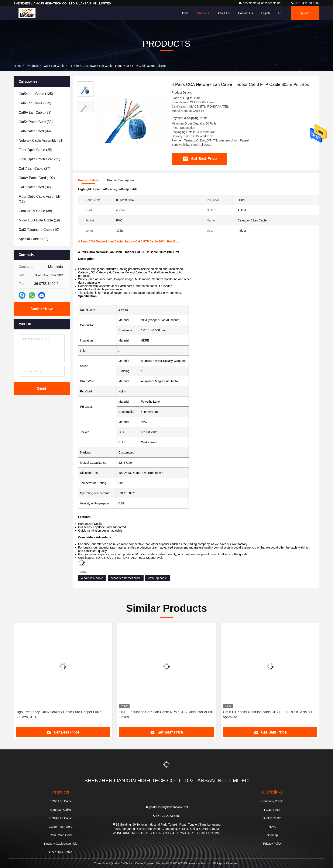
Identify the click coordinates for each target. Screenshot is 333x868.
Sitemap (272, 835)
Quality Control (272, 818)
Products (203, 13)
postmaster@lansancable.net (260, 3)
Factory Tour (272, 810)
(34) (35, 187)
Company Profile (272, 801)
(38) (35, 211)
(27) (35, 169)
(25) (35, 150)
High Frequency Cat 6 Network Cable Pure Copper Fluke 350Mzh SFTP (59, 715)
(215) (35, 103)
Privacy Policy (272, 844)
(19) (39, 220)
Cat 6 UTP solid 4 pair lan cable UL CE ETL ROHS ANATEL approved (268, 715)
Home (185, 13)
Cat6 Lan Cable (54, 66)
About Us (224, 13)
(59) (36, 122)
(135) (36, 94)
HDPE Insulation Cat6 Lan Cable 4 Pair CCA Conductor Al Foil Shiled (166, 715)
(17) (40, 199)
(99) (35, 131)
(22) (34, 239)
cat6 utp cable (157, 578)
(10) (39, 230)
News (272, 827)
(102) (37, 178)
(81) (41, 141)
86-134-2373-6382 (305, 3)
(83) (35, 113)
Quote (305, 13)
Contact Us (245, 13)
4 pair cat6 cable (92, 578)
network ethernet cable (126, 578)
